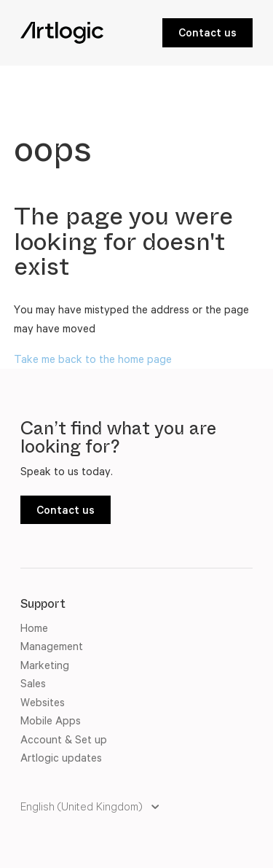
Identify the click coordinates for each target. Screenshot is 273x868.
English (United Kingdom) (83, 806)
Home (34, 628)
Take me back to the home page (93, 359)
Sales (33, 683)
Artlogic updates (61, 758)
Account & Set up (64, 739)
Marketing (45, 665)
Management (52, 646)
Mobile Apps (51, 720)
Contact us (207, 32)
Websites (43, 702)
